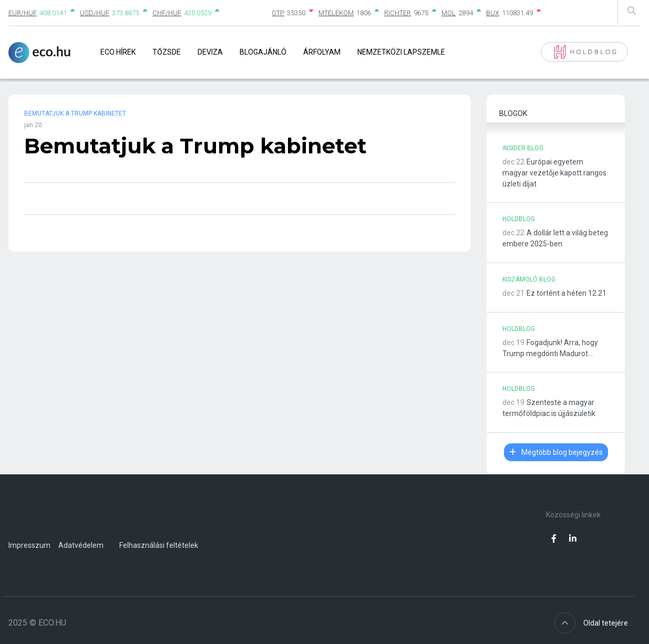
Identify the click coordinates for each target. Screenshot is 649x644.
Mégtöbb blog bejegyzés (556, 452)
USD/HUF (95, 13)
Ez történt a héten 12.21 (566, 293)
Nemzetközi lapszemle (401, 52)
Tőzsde (167, 52)
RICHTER (398, 13)
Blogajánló (263, 52)
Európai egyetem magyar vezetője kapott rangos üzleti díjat (554, 173)
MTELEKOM (336, 13)
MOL (449, 13)
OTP (278, 13)
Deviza (210, 52)
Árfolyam (322, 52)
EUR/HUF (23, 13)
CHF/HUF (167, 13)
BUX (493, 13)
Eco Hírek (118, 52)
